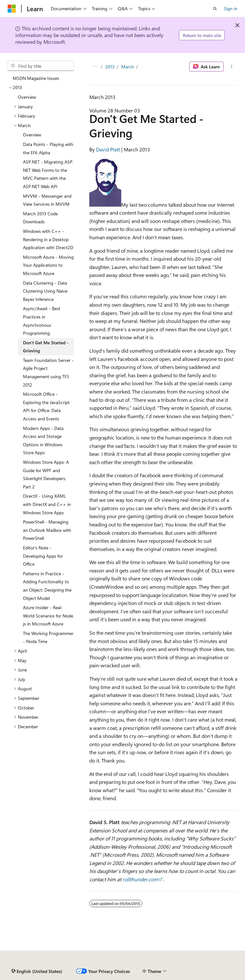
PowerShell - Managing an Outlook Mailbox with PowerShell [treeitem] (47, 530)
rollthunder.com (140, 879)
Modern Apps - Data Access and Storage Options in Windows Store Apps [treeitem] (43, 440)
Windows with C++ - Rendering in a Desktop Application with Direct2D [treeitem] (48, 239)
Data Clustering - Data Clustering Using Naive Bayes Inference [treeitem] (45, 291)
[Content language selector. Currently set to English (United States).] (37, 971)
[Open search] (215, 9)
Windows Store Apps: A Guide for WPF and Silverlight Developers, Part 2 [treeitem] (46, 474)
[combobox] (41, 66)
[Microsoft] (12, 9)
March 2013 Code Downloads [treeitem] (40, 218)
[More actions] (232, 67)
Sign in (231, 8)
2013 (110, 67)
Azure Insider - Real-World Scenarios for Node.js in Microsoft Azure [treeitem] (48, 616)
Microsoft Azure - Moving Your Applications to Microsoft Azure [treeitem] (48, 265)
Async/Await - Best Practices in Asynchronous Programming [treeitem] (42, 321)
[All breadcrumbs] (95, 67)
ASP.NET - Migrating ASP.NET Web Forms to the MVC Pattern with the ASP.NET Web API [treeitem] (48, 174)
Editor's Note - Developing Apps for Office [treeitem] (43, 556)
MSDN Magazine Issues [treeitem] (36, 78)
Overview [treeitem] (27, 97)
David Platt (108, 149)
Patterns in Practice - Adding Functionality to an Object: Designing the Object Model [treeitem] (47, 586)
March (128, 67)
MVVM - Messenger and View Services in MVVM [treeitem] (47, 200)
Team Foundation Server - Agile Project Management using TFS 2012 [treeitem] (48, 372)
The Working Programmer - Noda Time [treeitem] (48, 637)
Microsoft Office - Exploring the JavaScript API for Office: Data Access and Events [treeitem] (46, 406)
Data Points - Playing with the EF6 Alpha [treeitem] (48, 148)
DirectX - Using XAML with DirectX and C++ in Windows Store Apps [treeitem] (47, 504)
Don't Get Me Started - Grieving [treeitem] (46, 347)
